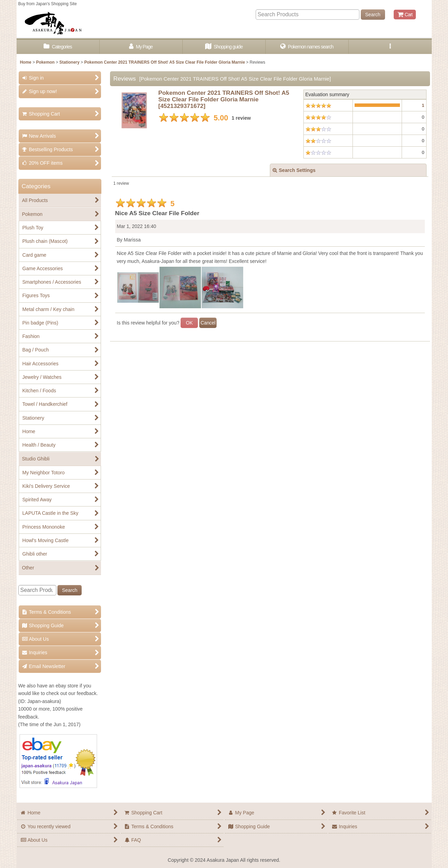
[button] (390, 47)
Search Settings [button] (294, 170)
